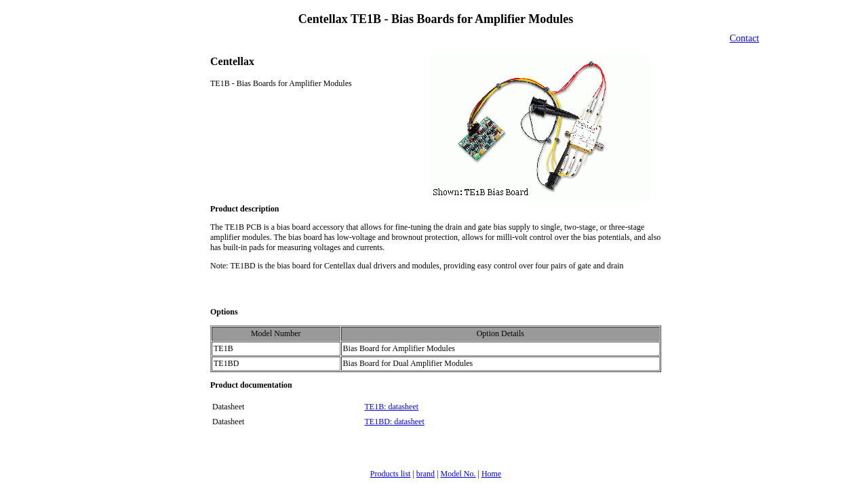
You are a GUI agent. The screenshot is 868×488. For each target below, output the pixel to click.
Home (491, 474)
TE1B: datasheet (391, 407)
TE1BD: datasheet (394, 422)
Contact (745, 38)
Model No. (458, 474)
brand (426, 474)
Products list (391, 474)
